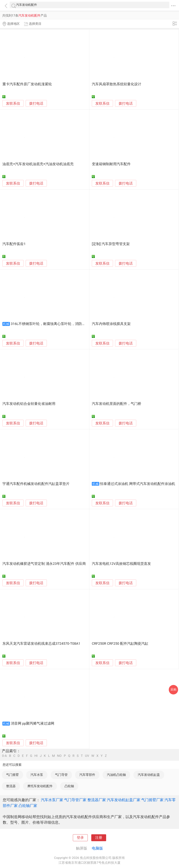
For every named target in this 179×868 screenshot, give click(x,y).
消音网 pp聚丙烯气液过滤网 (33, 723)
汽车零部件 (87, 775)
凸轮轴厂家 (28, 806)
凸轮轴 (69, 786)
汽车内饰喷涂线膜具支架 (111, 324)
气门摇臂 (12, 775)
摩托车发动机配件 (40, 786)
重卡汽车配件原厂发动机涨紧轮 (27, 84)
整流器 (11, 786)
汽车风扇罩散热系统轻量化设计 (117, 84)
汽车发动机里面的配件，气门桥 (117, 404)
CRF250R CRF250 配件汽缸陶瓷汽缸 (120, 644)
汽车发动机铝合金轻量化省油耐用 (29, 404)
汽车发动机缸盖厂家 (124, 800)
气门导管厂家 (75, 800)
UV (87, 756)
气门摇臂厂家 (152, 800)
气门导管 (61, 775)
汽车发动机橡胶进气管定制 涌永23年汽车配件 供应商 (44, 564)
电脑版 (97, 848)
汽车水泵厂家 (52, 800)
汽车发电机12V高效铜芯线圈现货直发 (121, 564)
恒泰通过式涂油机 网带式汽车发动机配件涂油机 (138, 484)
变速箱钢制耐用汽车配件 (111, 164)
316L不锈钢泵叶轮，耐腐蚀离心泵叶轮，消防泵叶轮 (52, 324)
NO (59, 756)
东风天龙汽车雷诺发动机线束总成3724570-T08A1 (41, 644)
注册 (99, 838)
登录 (80, 838)
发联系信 (13, 104)
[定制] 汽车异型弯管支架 (111, 244)
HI (36, 756)
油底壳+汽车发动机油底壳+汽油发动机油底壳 (38, 164)
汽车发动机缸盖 (149, 775)
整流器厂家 (97, 800)
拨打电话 (36, 103)
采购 (173, 690)
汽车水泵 (37, 775)
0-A (4, 756)
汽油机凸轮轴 (116, 775)
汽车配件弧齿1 (14, 244)
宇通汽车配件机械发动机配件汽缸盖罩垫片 (36, 484)
